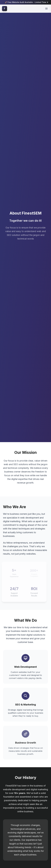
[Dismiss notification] (47, 2)
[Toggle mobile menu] (46, 9)
